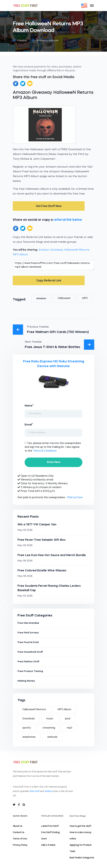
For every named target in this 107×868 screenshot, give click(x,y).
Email (29, 425)
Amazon (41, 299)
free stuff (35, 791)
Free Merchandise (28, 623)
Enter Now (53, 462)
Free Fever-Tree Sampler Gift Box (42, 540)
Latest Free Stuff (50, 826)
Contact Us (19, 832)
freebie (48, 791)
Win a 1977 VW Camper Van (37, 525)
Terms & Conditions (45, 451)
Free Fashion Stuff (28, 662)
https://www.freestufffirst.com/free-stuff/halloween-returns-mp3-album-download (53, 265)
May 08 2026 (25, 561)
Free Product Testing (30, 671)
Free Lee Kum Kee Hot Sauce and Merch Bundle (52, 555)
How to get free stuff (80, 826)
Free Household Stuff (30, 652)
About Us (18, 826)
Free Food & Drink (28, 642)
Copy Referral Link (49, 280)
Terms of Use (20, 839)
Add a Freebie (48, 845)
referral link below (68, 220)
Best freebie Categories (82, 858)
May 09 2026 (25, 530)
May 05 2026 (25, 596)
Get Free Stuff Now (49, 206)
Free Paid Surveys (28, 633)
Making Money (26, 681)
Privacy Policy (20, 845)
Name (29, 406)
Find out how (75, 498)
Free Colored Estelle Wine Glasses (42, 571)
